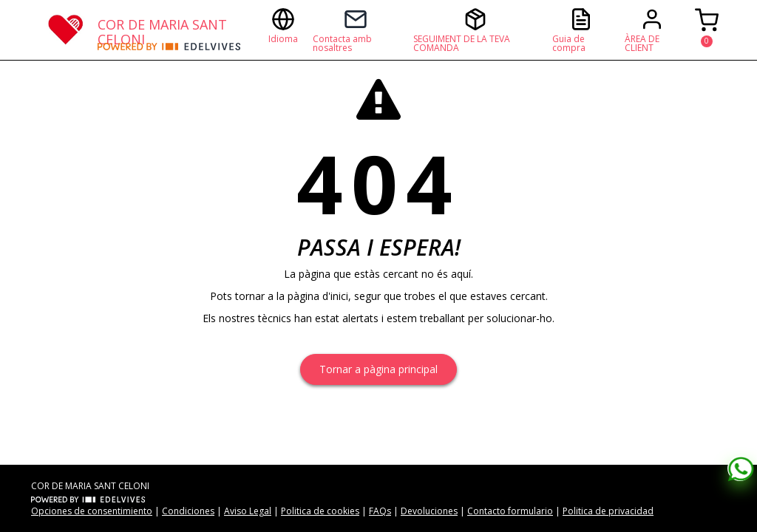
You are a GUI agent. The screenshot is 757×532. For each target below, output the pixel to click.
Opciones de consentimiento (92, 511)
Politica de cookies (320, 511)
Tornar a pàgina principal (378, 369)
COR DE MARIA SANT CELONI (162, 29)
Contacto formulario (510, 511)
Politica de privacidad (608, 511)
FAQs (380, 511)
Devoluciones (429, 511)
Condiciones (188, 511)
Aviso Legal (248, 511)
